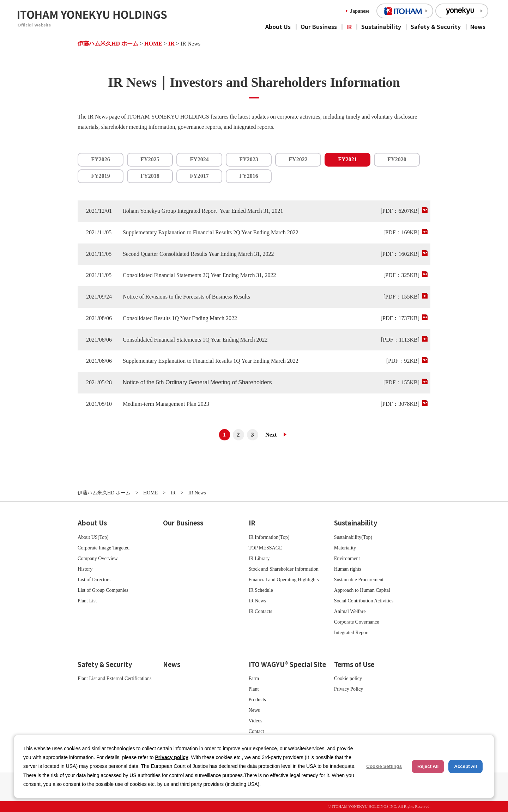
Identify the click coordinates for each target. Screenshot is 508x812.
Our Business (319, 26)
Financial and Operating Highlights (284, 579)
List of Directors (94, 579)
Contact (256, 731)
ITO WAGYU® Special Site (287, 664)
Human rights (348, 569)
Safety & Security (436, 26)
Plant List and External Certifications (115, 678)
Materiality (345, 548)
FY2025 (150, 159)
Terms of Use (354, 664)
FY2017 (199, 176)
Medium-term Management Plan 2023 (166, 404)
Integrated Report (352, 632)
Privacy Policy (349, 689)
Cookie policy (348, 678)
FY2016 (249, 176)
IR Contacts (261, 611)
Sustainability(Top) (353, 537)
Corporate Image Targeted (104, 548)
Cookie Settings (384, 766)
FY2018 (150, 176)
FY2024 (199, 159)
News (478, 26)
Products (257, 699)
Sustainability (381, 26)
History (85, 569)
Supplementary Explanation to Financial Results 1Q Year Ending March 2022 (211, 361)
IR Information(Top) (269, 537)
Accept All (465, 766)
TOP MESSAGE (265, 548)
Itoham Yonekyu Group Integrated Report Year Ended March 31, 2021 (203, 211)
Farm (254, 678)
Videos (256, 721)
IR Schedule (261, 590)
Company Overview (98, 558)
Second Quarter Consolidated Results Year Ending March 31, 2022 (198, 254)
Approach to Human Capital (362, 590)
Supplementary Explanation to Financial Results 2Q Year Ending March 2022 (211, 232)
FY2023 (249, 159)
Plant (254, 689)
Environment (347, 558)
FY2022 (298, 159)
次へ (274, 435)
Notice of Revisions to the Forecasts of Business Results (186, 297)
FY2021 (347, 159)
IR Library (259, 558)
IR (349, 26)
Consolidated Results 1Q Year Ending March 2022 (180, 318)
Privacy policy (172, 757)
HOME (153, 44)
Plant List (87, 601)
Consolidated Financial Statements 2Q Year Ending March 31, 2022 (199, 275)
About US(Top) (93, 537)
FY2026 (100, 159)
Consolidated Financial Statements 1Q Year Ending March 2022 (195, 340)
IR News (258, 601)
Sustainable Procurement (359, 579)
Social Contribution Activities (364, 601)
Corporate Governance (357, 622)
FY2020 (397, 159)
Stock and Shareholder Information (284, 569)
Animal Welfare (350, 611)
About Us (278, 26)
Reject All (428, 766)
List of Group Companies (103, 590)
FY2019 (100, 176)
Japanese (360, 11)
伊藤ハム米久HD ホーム (108, 44)
